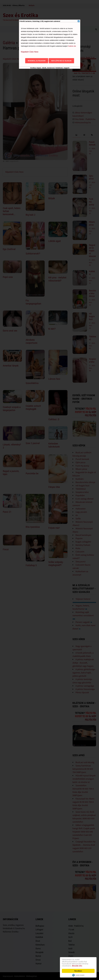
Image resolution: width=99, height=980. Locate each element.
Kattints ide (72, 46)
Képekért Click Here (30, 52)
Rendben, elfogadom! (37, 61)
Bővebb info (77, 966)
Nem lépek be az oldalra (61, 61)
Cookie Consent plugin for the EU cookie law (78, 975)
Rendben (78, 971)
